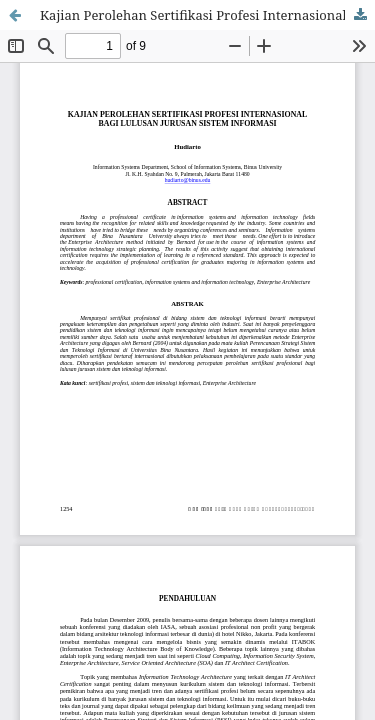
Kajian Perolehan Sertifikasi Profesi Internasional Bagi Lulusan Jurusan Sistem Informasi (207, 15)
